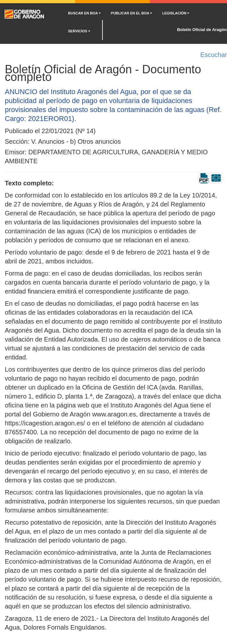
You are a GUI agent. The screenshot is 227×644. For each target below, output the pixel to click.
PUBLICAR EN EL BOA (131, 13)
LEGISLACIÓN (176, 13)
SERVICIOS (79, 31)
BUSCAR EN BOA (84, 13)
